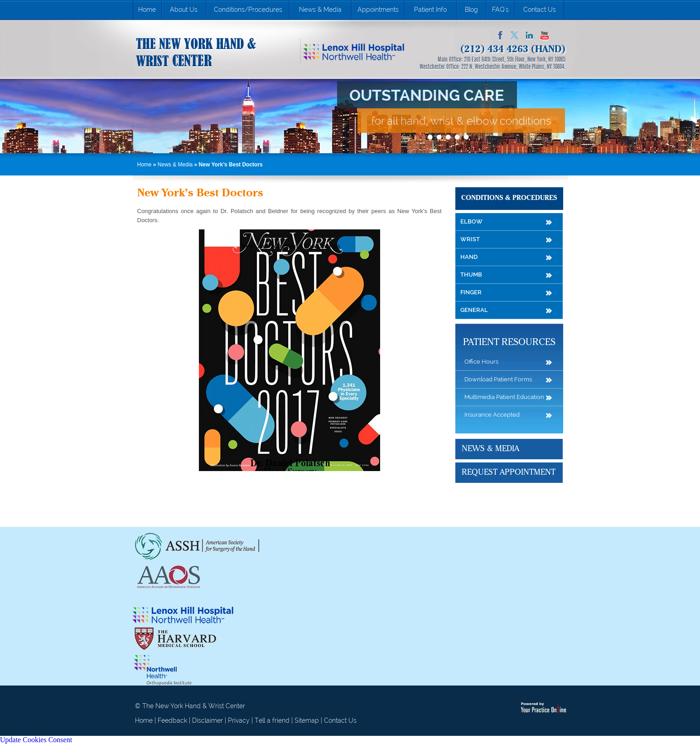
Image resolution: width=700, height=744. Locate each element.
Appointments (378, 10)
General (474, 310)
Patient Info (430, 10)
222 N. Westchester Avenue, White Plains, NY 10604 (513, 67)
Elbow (471, 221)
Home (147, 10)
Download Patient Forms (498, 379)
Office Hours (481, 362)
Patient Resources (509, 343)
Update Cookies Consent (36, 740)
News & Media (320, 10)
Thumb (471, 275)
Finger (471, 292)
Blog (471, 10)
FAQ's (500, 10)
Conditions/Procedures (248, 10)
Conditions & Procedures (509, 198)
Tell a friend (272, 720)
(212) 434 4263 (494, 50)
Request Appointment (509, 472)
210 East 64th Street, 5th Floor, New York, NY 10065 (515, 60)
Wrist (470, 239)
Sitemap (307, 720)
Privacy (239, 720)
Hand (469, 257)
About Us (184, 10)
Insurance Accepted (492, 415)
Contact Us (540, 10)
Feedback (172, 720)
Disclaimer (208, 720)
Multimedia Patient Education (504, 397)
